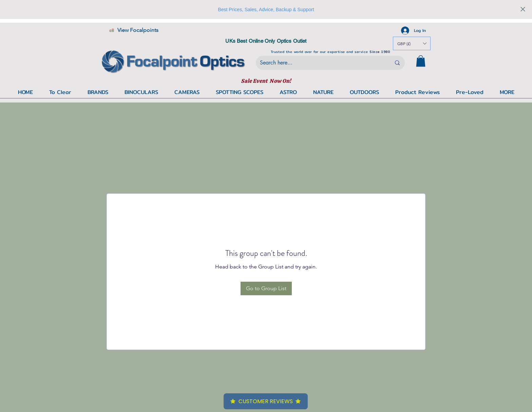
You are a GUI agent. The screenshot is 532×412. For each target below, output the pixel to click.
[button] (507, 92)
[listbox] (412, 43)
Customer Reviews (266, 401)
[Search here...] (320, 63)
